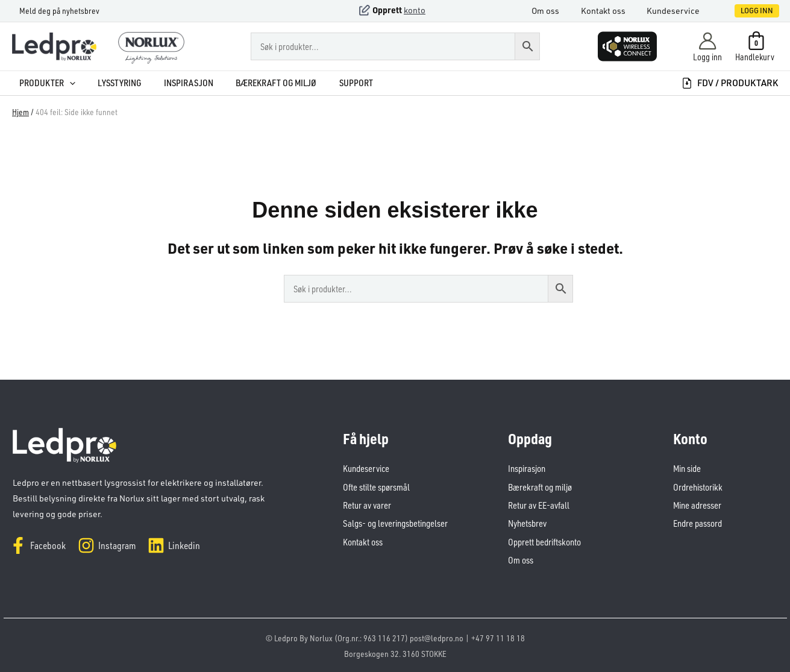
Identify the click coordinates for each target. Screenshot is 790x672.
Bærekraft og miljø (263, 83)
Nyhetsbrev (527, 523)
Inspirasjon (177, 83)
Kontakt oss (613, 11)
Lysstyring (110, 83)
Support (340, 83)
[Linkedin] (174, 545)
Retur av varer (367, 505)
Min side (687, 469)
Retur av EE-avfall (539, 505)
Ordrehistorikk (698, 487)
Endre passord (698, 523)
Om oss (559, 11)
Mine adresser (697, 505)
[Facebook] (38, 545)
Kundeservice (680, 11)
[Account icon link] (707, 46)
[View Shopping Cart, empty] (756, 46)
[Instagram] (107, 545)
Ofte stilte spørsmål (376, 487)
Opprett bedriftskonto (544, 541)
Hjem (20, 112)
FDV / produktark (730, 83)
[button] (744, 11)
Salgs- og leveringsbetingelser (395, 523)
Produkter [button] (40, 83)
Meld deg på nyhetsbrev (52, 11)
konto (415, 10)
